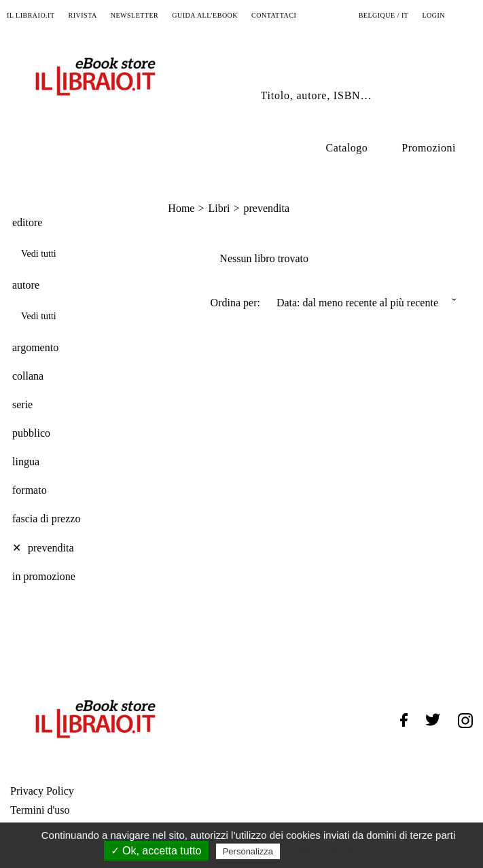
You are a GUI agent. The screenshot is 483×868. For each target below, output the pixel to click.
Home (181, 208)
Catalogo (347, 148)
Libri (219, 208)
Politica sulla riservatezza (340, 851)
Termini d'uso (40, 810)
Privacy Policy (42, 791)
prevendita (266, 208)
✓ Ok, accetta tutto (156, 851)
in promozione (44, 576)
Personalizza (248, 851)
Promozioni (429, 148)
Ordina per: (235, 303)
